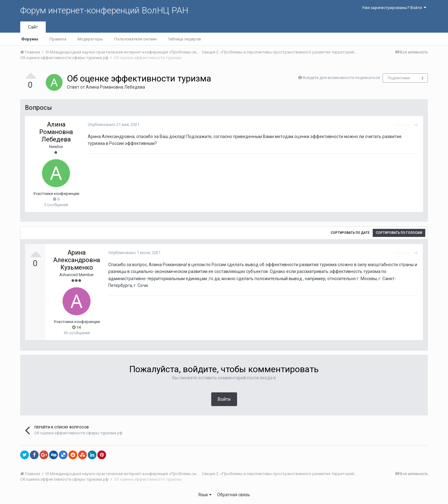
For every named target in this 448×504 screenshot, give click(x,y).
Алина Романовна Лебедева (115, 87)
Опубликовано (113, 125)
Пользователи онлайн (135, 39)
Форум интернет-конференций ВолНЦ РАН (104, 10)
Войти (224, 399)
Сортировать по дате (350, 233)
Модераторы (90, 39)
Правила (58, 39)
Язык (205, 495)
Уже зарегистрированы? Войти (394, 8)
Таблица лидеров (184, 39)
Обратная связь (234, 495)
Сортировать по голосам (399, 233)
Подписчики (399, 78)
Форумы (30, 39)
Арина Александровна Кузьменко (77, 260)
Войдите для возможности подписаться (341, 78)
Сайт (33, 27)
